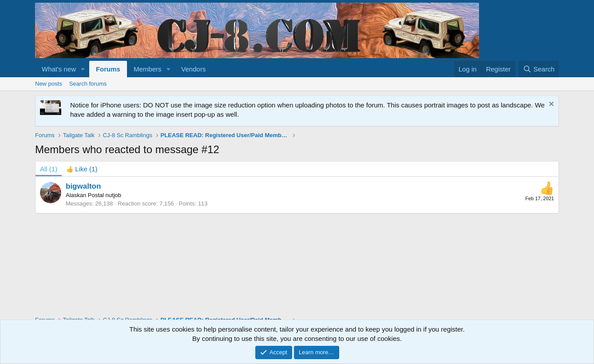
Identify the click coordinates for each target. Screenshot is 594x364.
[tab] (82, 169)
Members (148, 69)
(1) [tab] (49, 169)
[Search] (539, 69)
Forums (108, 69)
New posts (49, 84)
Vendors (193, 69)
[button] (83, 69)
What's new (59, 69)
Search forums (88, 84)
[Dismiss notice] (550, 105)
